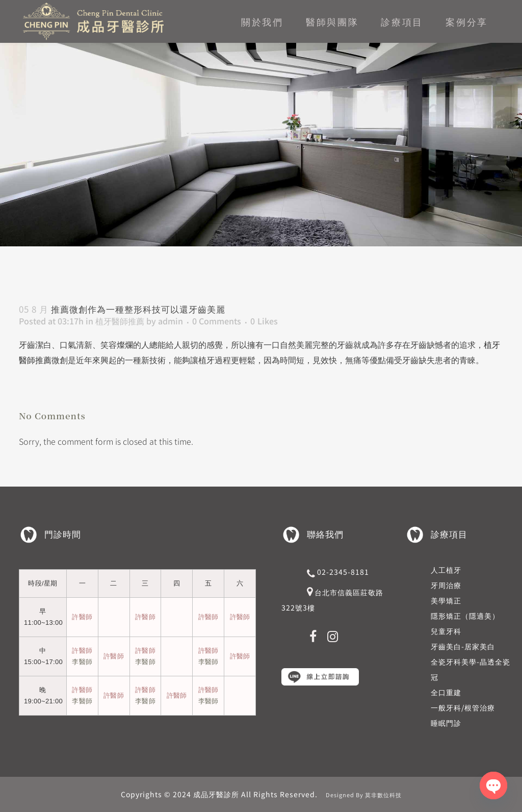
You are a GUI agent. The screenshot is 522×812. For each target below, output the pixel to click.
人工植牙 (446, 570)
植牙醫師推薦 (120, 321)
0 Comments (217, 321)
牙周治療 (446, 585)
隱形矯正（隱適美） (465, 616)
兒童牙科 (446, 631)
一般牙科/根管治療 (463, 707)
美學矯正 (446, 600)
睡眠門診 (446, 723)
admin (171, 321)
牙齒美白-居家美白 (463, 646)
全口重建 (446, 692)
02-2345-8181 (343, 572)
